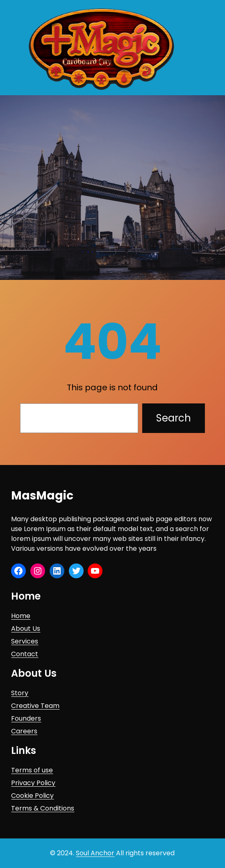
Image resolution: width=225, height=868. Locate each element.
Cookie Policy (32, 796)
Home (21, 616)
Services (25, 641)
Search (174, 418)
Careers (24, 731)
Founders (26, 718)
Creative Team (35, 706)
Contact (25, 654)
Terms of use (32, 770)
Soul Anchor (95, 853)
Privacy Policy (33, 783)
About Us (26, 629)
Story (20, 693)
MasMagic (42, 496)
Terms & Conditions (43, 808)
